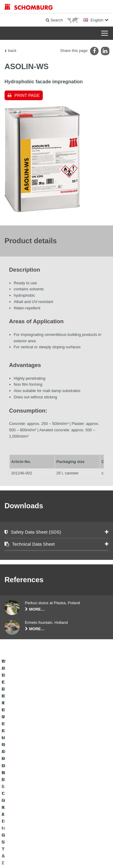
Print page (27, 95)
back (12, 51)
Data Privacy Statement (65, 838)
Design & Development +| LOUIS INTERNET (57, 856)
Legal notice (37, 838)
